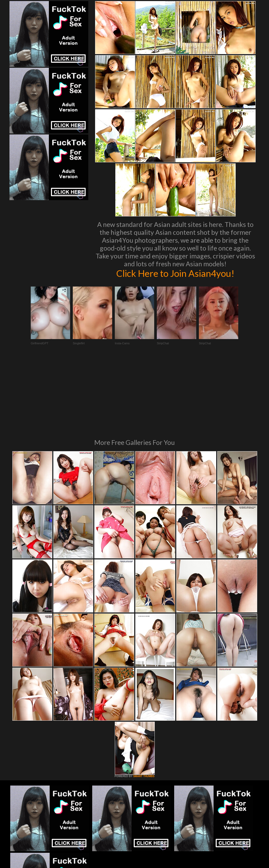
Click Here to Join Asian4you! (175, 273)
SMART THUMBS (144, 705)
